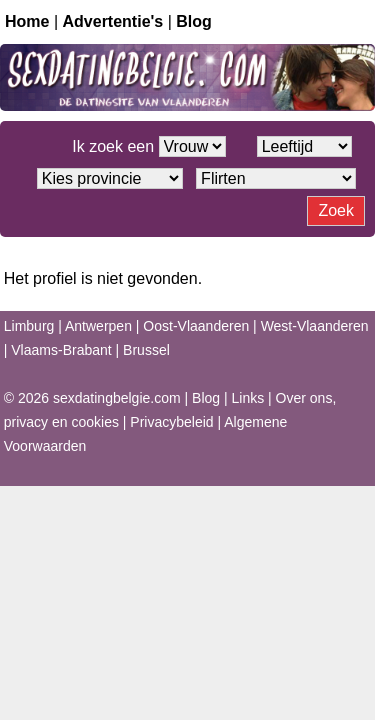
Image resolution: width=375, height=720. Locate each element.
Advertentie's (113, 21)
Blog (194, 21)
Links (248, 398)
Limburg (29, 326)
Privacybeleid (171, 422)
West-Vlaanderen (315, 326)
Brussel (146, 350)
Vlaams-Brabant (61, 350)
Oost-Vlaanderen (196, 326)
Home (27, 21)
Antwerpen (98, 326)
